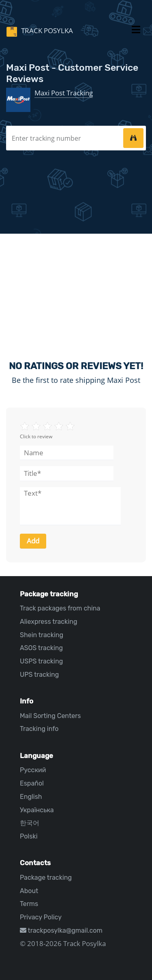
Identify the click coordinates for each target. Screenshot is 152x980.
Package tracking (46, 878)
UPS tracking (39, 675)
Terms (29, 904)
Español (32, 783)
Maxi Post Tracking (64, 93)
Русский (33, 770)
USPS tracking (41, 661)
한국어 (30, 823)
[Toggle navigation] (136, 31)
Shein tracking (42, 635)
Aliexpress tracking (48, 622)
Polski (29, 836)
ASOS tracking (41, 648)
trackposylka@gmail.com (61, 930)
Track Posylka (46, 31)
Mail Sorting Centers (50, 716)
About (29, 891)
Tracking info (39, 729)
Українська (37, 810)
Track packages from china (60, 608)
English (31, 797)
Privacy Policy (41, 917)
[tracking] (133, 138)
